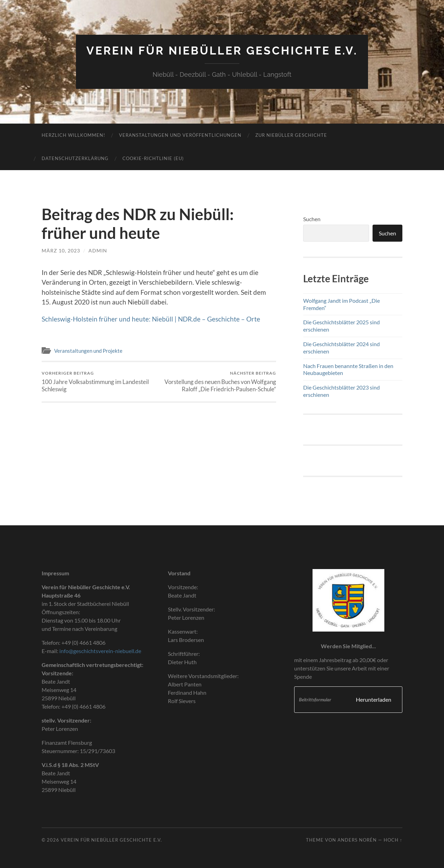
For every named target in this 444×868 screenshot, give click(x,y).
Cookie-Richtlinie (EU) (153, 158)
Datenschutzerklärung (75, 158)
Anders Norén (357, 840)
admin (98, 251)
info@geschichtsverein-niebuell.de (100, 651)
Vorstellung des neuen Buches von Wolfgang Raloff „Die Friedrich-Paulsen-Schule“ (219, 382)
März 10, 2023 (61, 251)
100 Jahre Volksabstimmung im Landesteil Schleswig (99, 382)
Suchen (312, 219)
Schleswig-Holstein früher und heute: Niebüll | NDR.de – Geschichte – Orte (151, 319)
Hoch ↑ (393, 840)
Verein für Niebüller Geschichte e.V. (222, 51)
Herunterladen (374, 699)
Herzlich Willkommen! (73, 135)
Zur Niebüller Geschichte (291, 135)
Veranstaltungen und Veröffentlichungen (180, 135)
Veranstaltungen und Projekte (88, 351)
